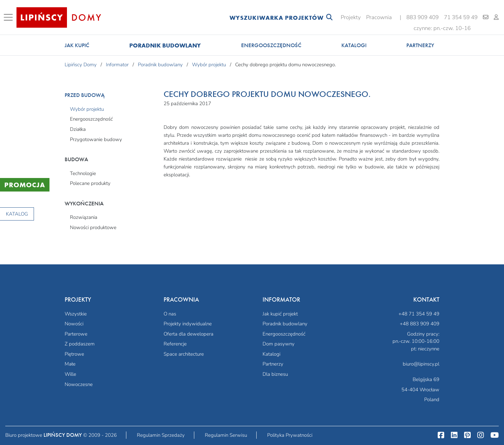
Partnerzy (420, 45)
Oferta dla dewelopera (189, 334)
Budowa (76, 159)
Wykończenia (84, 204)
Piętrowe (74, 354)
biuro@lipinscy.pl (421, 364)
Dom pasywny (279, 344)
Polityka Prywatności (290, 435)
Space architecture (184, 354)
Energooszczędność (271, 45)
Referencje (175, 344)
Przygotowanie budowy (96, 139)
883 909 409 (423, 17)
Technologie (83, 173)
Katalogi (354, 45)
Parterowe (76, 334)
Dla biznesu (275, 374)
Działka (78, 129)
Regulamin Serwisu (226, 435)
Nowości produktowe (93, 227)
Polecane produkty (90, 183)
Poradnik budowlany (165, 45)
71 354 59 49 (461, 17)
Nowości (74, 324)
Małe (70, 364)
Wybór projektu (87, 109)
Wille (70, 374)
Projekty (351, 17)
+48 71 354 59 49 (419, 314)
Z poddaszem (80, 344)
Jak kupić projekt (280, 314)
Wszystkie (76, 314)
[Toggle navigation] (10, 17)
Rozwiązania (84, 217)
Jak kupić (77, 45)
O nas (170, 314)
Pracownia (379, 17)
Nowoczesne (79, 384)
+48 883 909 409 (420, 324)
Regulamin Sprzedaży (161, 435)
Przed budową (85, 95)
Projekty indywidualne (188, 324)
